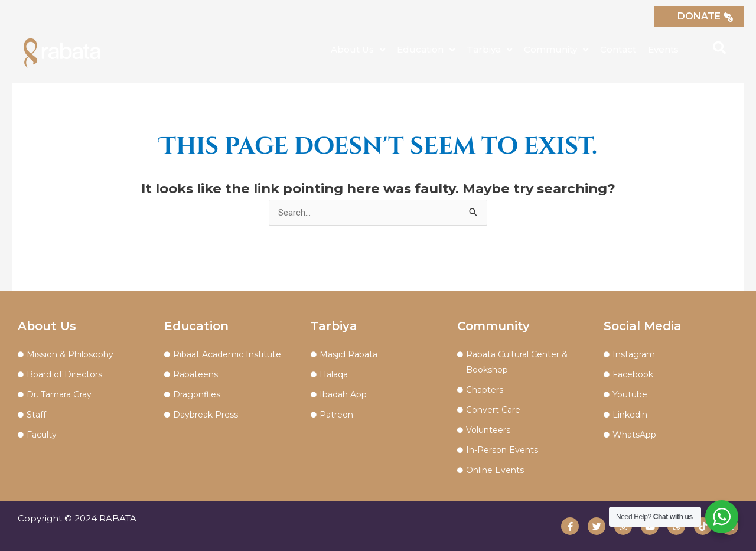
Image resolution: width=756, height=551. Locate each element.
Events (663, 49)
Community (556, 50)
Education (426, 50)
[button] (719, 48)
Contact (618, 49)
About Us (358, 50)
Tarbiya (489, 50)
